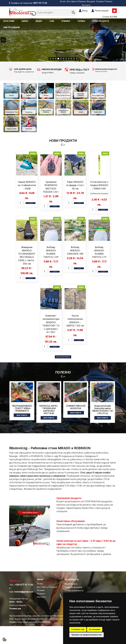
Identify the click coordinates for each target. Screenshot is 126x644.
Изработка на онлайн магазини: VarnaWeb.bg (30, 622)
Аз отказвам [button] (95, 629)
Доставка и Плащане (76, 1)
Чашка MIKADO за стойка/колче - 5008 (27, 185)
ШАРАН (25, 21)
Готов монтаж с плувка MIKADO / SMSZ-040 (99, 185)
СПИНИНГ (66, 21)
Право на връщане (73, 587)
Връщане (91, 1)
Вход (85, 11)
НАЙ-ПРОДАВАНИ (11, 27)
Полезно (108, 1)
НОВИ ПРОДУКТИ (101, 21)
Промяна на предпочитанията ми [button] (87, 635)
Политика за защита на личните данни (54, 619)
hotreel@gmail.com (24, 592)
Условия (100, 1)
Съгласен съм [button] (78, 629)
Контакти (86, 5)
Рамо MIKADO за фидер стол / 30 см (75, 185)
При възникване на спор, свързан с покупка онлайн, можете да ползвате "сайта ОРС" (49, 616)
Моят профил (71, 584)
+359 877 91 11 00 (24, 585)
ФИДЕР (39, 21)
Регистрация (102, 11)
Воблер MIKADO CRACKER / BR (75, 250)
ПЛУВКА (81, 21)
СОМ (52, 21)
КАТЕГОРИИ (9, 21)
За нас (63, 1)
